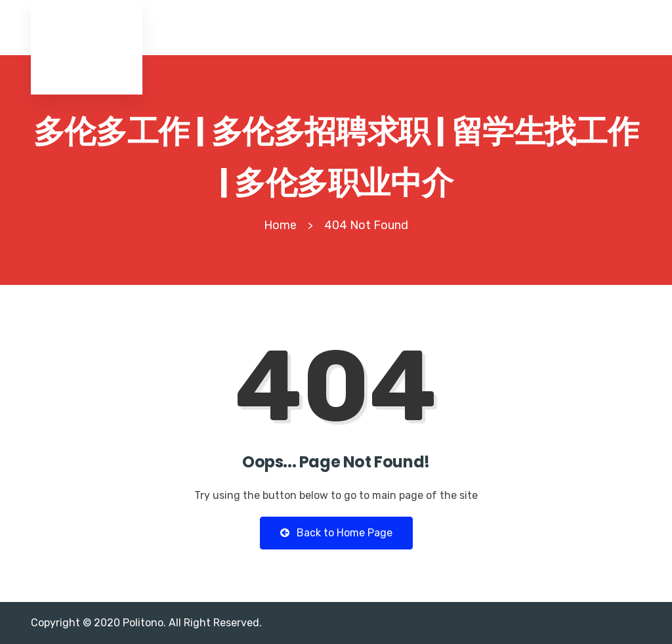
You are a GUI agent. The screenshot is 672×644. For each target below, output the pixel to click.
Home (280, 225)
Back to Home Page (336, 533)
